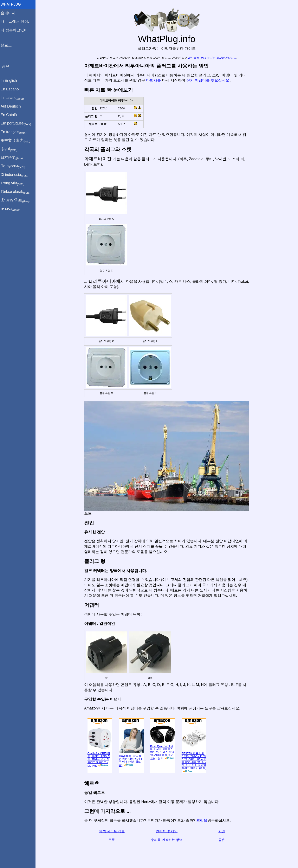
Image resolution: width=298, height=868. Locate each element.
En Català (10, 115)
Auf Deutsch (12, 106)
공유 (223, 840)
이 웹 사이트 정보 (113, 831)
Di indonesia (16, 175)
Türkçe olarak (17, 192)
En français (15, 132)
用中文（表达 (17, 141)
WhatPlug (12, 4)
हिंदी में (11, 149)
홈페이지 (10, 13)
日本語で (13, 158)
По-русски (15, 166)
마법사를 (155, 80)
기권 (223, 831)
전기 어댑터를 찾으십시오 (209, 80)
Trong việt (14, 183)
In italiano (14, 98)
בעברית (12, 209)
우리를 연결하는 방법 (168, 840)
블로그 (8, 45)
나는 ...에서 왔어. (17, 21)
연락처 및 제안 (168, 831)
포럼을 (203, 821)
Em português (18, 123)
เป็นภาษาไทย (17, 200)
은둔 (112, 840)
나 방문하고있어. (16, 30)
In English (10, 81)
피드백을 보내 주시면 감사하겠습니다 (212, 58)
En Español (12, 89)
